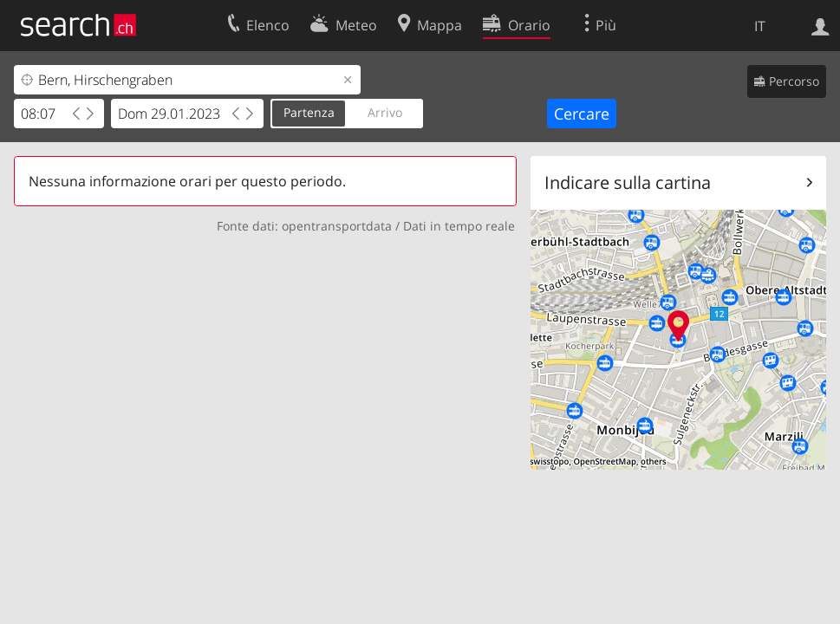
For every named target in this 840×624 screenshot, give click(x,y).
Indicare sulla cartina (628, 182)
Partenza (309, 112)
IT (760, 26)
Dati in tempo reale (459, 226)
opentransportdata (337, 226)
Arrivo (385, 112)
